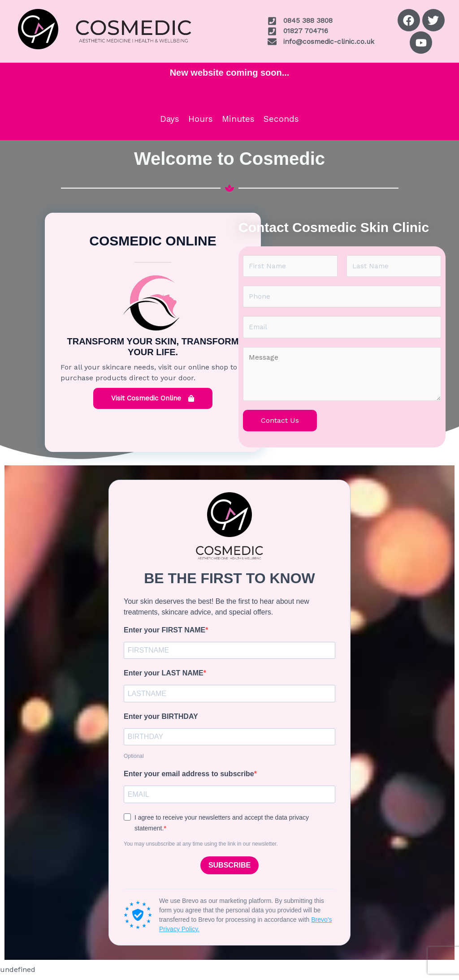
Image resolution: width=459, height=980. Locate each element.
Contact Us (280, 423)
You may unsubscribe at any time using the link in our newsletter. (201, 849)
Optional (134, 761)
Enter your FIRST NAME (165, 632)
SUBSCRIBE (229, 870)
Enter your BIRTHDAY (161, 720)
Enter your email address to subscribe (189, 778)
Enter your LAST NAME (164, 676)
